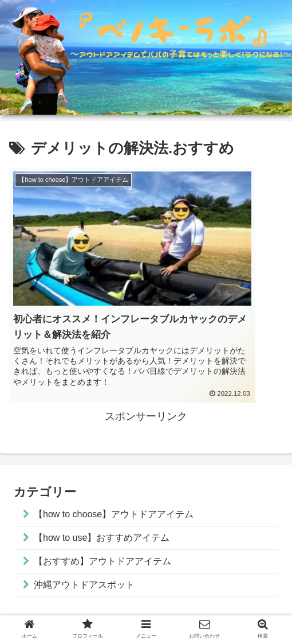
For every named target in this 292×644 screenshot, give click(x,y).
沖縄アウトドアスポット (92, 545)
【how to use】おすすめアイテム (111, 495)
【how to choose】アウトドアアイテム (125, 471)
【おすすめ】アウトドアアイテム (112, 521)
